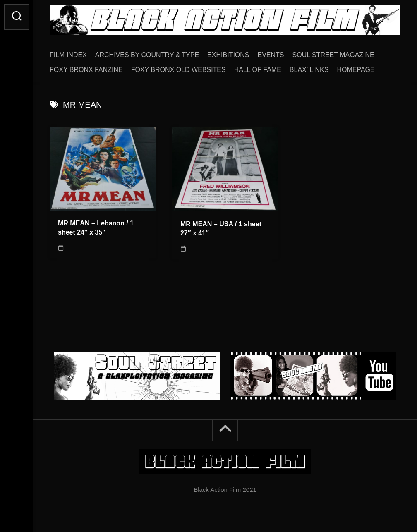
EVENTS (271, 55)
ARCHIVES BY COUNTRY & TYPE (147, 55)
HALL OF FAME (258, 70)
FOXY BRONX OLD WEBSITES (179, 70)
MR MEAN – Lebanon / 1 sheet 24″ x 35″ (96, 228)
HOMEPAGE (356, 70)
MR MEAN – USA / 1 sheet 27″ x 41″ (221, 229)
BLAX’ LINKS (309, 70)
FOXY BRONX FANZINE (86, 70)
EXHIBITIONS (228, 55)
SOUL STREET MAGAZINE (333, 55)
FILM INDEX (68, 55)
